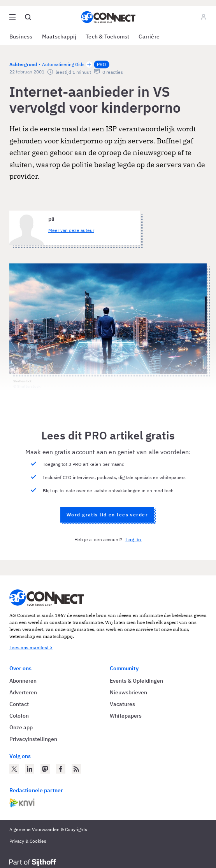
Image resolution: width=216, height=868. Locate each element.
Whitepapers (126, 716)
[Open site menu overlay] (12, 17)
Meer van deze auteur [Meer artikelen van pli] (71, 230)
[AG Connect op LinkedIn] (30, 769)
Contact (19, 704)
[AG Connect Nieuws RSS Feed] (76, 769)
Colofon (19, 716)
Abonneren (23, 681)
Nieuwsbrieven (128, 692)
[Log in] (204, 17)
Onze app (21, 727)
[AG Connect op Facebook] (61, 769)
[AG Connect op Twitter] (14, 769)
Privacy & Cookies (28, 841)
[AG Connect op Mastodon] (45, 769)
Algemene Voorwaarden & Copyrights (48, 829)
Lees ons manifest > (31, 648)
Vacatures (122, 704)
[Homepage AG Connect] (108, 17)
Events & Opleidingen (136, 681)
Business (21, 37)
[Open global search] (28, 17)
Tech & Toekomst (107, 37)
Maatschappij (59, 37)
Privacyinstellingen (33, 739)
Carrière (149, 37)
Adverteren (23, 692)
